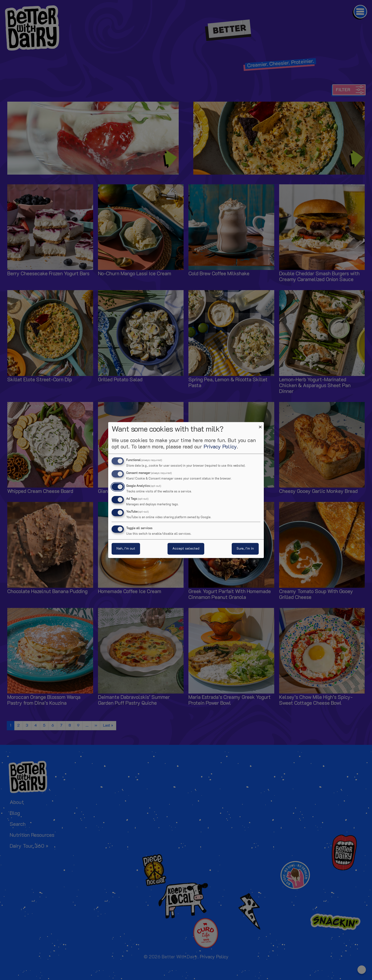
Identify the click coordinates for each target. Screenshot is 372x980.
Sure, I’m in (245, 548)
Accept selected (186, 548)
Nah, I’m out (126, 548)
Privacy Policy (220, 447)
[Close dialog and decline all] (260, 425)
